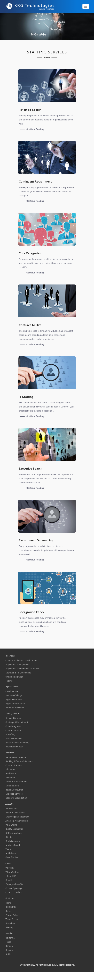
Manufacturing (13, 786)
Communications (14, 765)
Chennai (9, 950)
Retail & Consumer (15, 790)
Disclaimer (11, 923)
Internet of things (14, 695)
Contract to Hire (13, 730)
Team (8, 849)
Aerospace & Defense (16, 757)
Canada (9, 946)
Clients (9, 837)
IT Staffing (10, 734)
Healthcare (11, 773)
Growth (9, 880)
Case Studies (12, 857)
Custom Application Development (22, 660)
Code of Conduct (14, 892)
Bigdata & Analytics (15, 708)
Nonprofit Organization (17, 798)
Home (8, 903)
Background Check (15, 747)
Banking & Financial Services (19, 761)
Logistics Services (14, 794)
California (10, 938)
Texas (8, 942)
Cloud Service (12, 691)
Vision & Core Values (16, 812)
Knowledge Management (18, 817)
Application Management (18, 665)
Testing (9, 681)
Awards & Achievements (17, 821)
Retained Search (13, 718)
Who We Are (11, 808)
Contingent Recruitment (17, 722)
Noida (8, 954)
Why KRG (10, 868)
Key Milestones (13, 841)
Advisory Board (13, 845)
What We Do (11, 825)
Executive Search (14, 739)
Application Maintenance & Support (23, 669)
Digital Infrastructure (15, 704)
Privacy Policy (12, 915)
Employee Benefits (15, 884)
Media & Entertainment (17, 782)
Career (9, 911)
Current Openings (14, 888)
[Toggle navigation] (86, 6)
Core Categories (13, 726)
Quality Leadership (15, 829)
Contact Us (11, 907)
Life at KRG (11, 876)
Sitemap (10, 927)
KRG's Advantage (14, 833)
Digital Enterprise (14, 700)
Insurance (10, 778)
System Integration (15, 677)
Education (10, 769)
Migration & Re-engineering (19, 673)
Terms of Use (12, 919)
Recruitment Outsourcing (18, 743)
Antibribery (11, 853)
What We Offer (13, 872)
